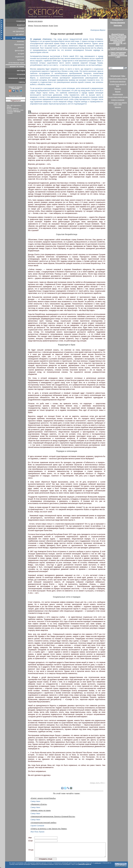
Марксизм (118, 89)
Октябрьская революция (118, 82)
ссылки (21, 74)
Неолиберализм (118, 94)
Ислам (51, 26)
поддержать (2, 29)
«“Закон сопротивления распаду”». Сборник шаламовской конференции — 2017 (118, 55)
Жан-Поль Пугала (37, 832)
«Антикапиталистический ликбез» (43, 823)
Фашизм (118, 92)
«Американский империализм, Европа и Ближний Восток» (53, 817)
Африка (30, 26)
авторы (21, 70)
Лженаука (118, 107)
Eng (123, 1)
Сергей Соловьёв (37, 826)
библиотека (19, 38)
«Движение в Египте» (39, 804)
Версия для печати (35, 21)
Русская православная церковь (118, 97)
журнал (21, 25)
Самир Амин (35, 801)
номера (21, 28)
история (21, 54)
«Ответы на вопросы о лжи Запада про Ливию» (49, 829)
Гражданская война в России (118, 79)
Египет (56, 26)
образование (19, 45)
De (127, 1)
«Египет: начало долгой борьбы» (43, 798)
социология (20, 57)
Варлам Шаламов (118, 23)
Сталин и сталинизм (118, 100)
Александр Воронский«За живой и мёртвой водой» (118, 49)
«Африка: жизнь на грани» (41, 810)
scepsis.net (98, 863)
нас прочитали (18, 31)
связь (22, 82)
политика (20, 41)
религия (21, 48)
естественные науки (16, 63)
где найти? (20, 34)
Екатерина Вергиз (98, 30)
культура (21, 60)
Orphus (9, 107)
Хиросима (118, 25)
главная (21, 21)
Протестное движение (41, 26)
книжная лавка (17, 78)
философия (19, 51)
